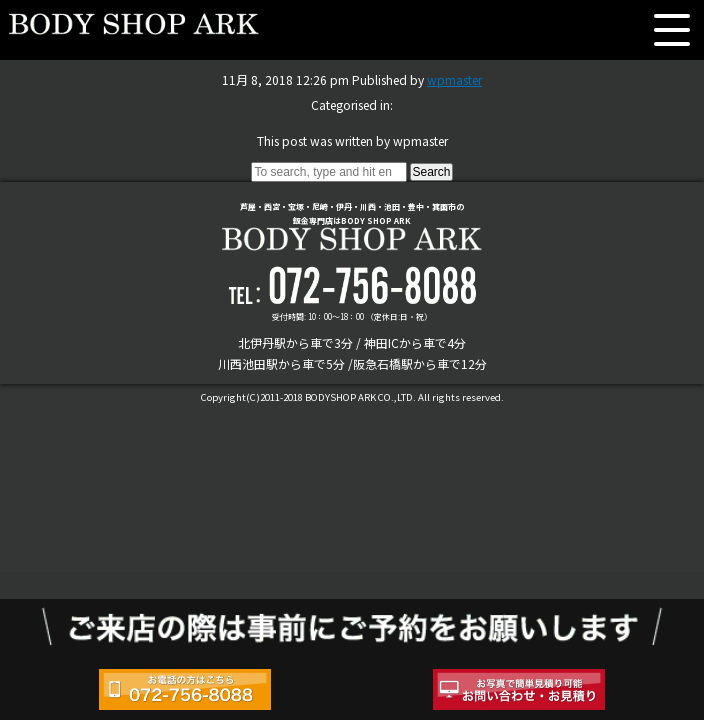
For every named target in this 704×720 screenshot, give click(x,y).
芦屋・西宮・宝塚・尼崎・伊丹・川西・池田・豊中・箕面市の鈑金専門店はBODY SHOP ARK (352, 225)
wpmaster (454, 79)
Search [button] (431, 172)
